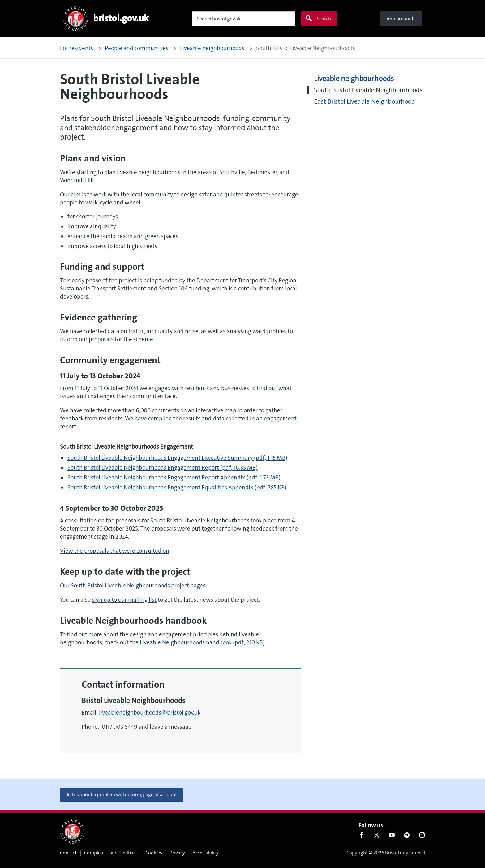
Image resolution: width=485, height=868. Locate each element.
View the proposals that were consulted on (115, 551)
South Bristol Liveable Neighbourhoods (368, 90)
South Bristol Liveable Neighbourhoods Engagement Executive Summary (177, 458)
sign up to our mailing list (124, 600)
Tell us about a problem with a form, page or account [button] (122, 795)
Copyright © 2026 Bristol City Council (386, 853)
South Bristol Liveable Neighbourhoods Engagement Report (163, 468)
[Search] (243, 19)
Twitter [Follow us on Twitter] (377, 836)
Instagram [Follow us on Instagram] (422, 836)
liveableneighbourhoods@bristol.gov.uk (150, 713)
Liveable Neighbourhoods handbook (202, 642)
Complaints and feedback (111, 853)
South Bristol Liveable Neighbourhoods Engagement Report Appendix (174, 477)
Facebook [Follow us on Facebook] (361, 836)
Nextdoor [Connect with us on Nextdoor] (407, 836)
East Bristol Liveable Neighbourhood (365, 102)
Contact (68, 853)
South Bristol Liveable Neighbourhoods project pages (138, 585)
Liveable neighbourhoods (354, 79)
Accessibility (206, 853)
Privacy (177, 853)
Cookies (154, 853)
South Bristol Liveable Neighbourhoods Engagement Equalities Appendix (177, 487)
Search (318, 19)
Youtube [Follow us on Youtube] (392, 836)
